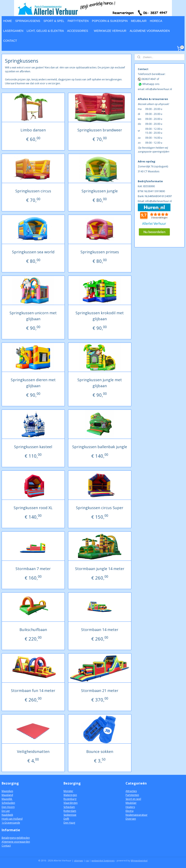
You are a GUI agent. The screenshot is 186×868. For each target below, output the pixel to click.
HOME (8, 21)
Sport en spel (133, 799)
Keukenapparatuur (137, 815)
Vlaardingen (71, 803)
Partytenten (132, 795)
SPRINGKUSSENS (28, 21)
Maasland (7, 795)
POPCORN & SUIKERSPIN (110, 21)
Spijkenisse (70, 815)
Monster (68, 791)
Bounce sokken (100, 751)
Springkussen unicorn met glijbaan (33, 316)
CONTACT (10, 41)
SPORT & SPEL (54, 21)
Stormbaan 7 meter (33, 568)
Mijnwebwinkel (139, 860)
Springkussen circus (33, 191)
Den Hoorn (8, 807)
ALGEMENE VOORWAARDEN (150, 31)
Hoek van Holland (12, 819)
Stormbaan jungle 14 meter (100, 568)
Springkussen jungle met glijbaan (100, 383)
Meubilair (131, 803)
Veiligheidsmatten (33, 751)
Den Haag (69, 823)
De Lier (6, 811)
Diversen (131, 819)
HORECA (156, 21)
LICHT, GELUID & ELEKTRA (45, 31)
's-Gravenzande (11, 823)
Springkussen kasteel (33, 447)
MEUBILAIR (139, 21)
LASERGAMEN (13, 31)
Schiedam (69, 807)
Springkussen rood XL (33, 507)
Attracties (131, 791)
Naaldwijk (7, 815)
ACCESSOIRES (77, 31)
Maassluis (7, 791)
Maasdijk (7, 799)
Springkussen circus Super (100, 507)
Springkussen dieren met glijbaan (33, 383)
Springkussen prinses (100, 252)
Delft (66, 819)
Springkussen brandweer (100, 130)
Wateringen (70, 795)
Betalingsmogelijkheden (16, 838)
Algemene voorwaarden (16, 842)
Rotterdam (70, 811)
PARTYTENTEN (78, 21)
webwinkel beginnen (103, 860)
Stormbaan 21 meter (100, 690)
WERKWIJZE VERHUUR (110, 31)
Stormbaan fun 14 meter (33, 690)
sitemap (79, 860)
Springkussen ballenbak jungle (100, 447)
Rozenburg (70, 799)
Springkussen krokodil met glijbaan (100, 316)
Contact (6, 846)
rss (87, 860)
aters (132, 807)
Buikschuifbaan (33, 629)
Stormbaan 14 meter (100, 629)
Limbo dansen (33, 130)
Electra (130, 811)
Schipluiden (8, 803)
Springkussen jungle (100, 191)
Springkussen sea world (33, 252)
